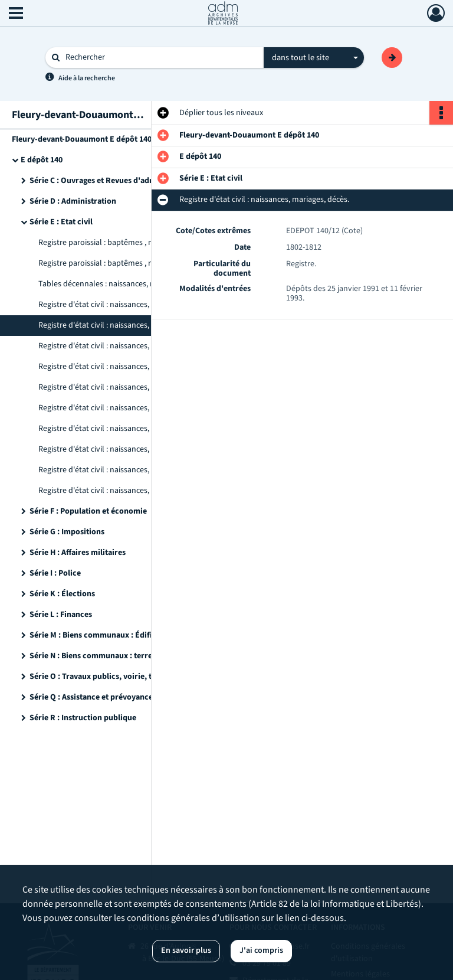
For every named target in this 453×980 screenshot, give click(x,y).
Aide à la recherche (87, 78)
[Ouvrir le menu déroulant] (16, 14)
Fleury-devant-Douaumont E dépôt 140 (82, 139)
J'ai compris (261, 950)
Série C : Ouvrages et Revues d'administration (112, 181)
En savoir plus (186, 950)
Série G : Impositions (67, 532)
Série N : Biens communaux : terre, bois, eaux (111, 656)
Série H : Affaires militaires (78, 553)
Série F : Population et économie (88, 511)
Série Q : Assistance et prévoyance (91, 697)
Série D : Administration (73, 201)
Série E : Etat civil (61, 222)
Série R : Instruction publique (83, 718)
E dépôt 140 (42, 160)
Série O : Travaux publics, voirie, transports (108, 677)
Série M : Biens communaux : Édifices (97, 635)
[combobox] (314, 58)
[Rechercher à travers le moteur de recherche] (160, 58)
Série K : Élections (62, 594)
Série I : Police (55, 573)
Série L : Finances (61, 615)
